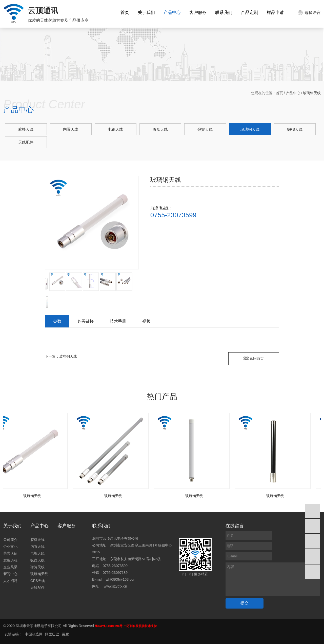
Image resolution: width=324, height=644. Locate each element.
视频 (146, 321)
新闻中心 (10, 574)
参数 (57, 321)
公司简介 (10, 540)
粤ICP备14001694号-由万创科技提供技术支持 (126, 626)
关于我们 (146, 13)
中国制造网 (34, 634)
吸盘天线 (160, 129)
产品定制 (250, 13)
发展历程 (10, 560)
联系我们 (224, 13)
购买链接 (86, 321)
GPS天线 (295, 129)
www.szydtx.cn (115, 586)
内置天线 (71, 129)
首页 (125, 13)
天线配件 (26, 142)
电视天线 (115, 129)
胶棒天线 (26, 129)
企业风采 (10, 567)
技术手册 (118, 321)
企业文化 (10, 547)
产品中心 (172, 13)
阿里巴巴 (52, 634)
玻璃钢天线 (250, 129)
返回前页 (254, 359)
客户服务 (198, 13)
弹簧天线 (205, 129)
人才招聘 (10, 581)
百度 (65, 634)
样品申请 (275, 13)
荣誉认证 (10, 553)
